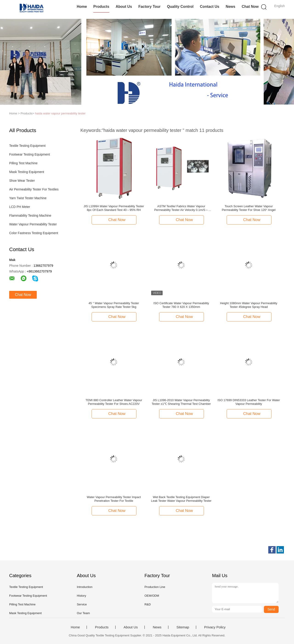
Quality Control (180, 7)
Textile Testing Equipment (27, 146)
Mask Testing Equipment (27, 172)
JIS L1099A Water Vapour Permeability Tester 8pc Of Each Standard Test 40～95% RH (114, 208)
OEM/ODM (152, 596)
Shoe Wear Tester (22, 181)
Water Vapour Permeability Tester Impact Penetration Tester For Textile (114, 499)
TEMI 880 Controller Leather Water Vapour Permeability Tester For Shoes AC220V (114, 402)
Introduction (85, 587)
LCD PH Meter (20, 207)
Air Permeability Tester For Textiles (34, 189)
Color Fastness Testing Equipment (34, 233)
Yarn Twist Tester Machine (28, 198)
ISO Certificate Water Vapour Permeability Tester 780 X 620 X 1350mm (181, 305)
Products (101, 7)
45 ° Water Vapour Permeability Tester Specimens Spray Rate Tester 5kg (114, 305)
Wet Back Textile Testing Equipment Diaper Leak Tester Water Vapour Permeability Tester (181, 499)
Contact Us (209, 7)
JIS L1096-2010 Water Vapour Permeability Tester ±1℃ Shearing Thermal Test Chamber (181, 402)
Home (82, 7)
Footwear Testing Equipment (30, 154)
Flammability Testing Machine (30, 216)
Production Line (155, 587)
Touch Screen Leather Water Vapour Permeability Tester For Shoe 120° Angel (249, 208)
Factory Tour (149, 7)
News (231, 7)
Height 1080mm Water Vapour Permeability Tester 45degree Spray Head (249, 305)
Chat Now (250, 7)
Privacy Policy (215, 627)
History (81, 596)
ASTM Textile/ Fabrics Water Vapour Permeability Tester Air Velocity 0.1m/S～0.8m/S (181, 208)
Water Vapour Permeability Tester (33, 224)
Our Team (83, 613)
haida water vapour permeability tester (60, 113)
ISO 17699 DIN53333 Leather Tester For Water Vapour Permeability (249, 402)
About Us (124, 7)
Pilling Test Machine (23, 163)
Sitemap (183, 627)
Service (82, 604)
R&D (148, 604)
